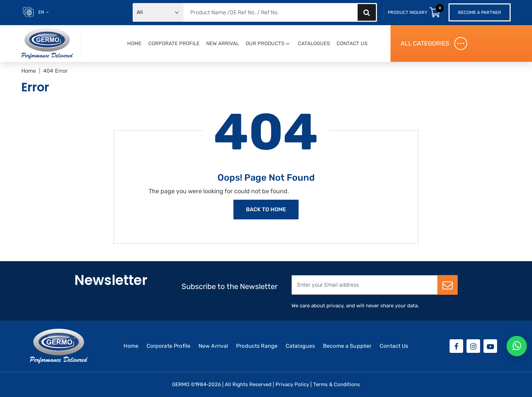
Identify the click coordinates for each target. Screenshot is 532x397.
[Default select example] (158, 12)
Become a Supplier (347, 346)
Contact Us (352, 43)
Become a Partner (480, 12)
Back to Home (266, 209)
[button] (288, 44)
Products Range (257, 346)
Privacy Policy (292, 384)
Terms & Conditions (337, 384)
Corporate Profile (174, 43)
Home (134, 43)
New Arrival (223, 43)
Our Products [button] (265, 43)
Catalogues (314, 43)
